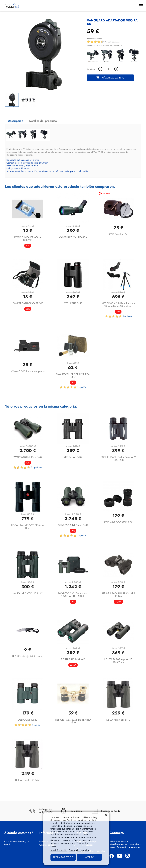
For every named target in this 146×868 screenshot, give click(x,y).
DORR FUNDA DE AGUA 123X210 (28, 239)
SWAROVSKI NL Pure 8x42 (28, 457)
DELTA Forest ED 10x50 (28, 780)
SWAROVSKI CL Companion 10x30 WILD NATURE (73, 595)
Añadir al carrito (110, 78)
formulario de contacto (128, 847)
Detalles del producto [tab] (43, 121)
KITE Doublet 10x (118, 234)
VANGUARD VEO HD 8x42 (28, 593)
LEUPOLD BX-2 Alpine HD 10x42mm (118, 661)
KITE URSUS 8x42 (73, 303)
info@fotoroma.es (118, 844)
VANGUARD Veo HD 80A (73, 237)
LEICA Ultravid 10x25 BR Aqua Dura (28, 527)
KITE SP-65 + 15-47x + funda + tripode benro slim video (118, 305)
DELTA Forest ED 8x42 (118, 720)
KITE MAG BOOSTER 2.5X (118, 522)
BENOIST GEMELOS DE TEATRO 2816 (73, 721)
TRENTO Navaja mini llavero (28, 656)
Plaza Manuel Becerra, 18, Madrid (17, 843)
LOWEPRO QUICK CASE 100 (28, 303)
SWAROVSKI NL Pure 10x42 (73, 525)
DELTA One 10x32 (28, 720)
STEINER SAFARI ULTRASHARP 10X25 (118, 595)
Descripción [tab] (15, 121)
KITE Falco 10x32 (73, 457)
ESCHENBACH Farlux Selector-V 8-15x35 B (118, 459)
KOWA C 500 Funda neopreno (28, 371)
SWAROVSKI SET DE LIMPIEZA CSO (73, 376)
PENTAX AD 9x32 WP (73, 659)
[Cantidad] (108, 69)
